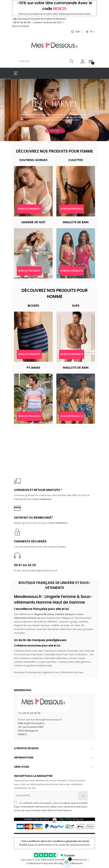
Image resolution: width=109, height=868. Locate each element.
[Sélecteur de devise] (77, 32)
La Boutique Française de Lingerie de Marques (39, 19)
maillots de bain (64, 614)
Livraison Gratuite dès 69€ (47, 23)
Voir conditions (42, 499)
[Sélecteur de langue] (90, 32)
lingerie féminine (44, 614)
